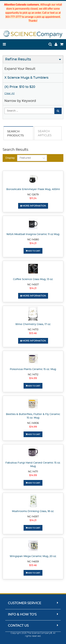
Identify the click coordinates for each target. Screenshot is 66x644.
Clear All (10, 94)
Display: (10, 158)
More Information (33, 206)
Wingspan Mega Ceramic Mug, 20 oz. (33, 556)
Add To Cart (33, 251)
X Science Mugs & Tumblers (26, 78)
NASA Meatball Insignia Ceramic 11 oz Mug (33, 234)
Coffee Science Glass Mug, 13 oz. (33, 279)
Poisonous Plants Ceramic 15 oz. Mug (33, 369)
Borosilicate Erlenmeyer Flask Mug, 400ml (33, 189)
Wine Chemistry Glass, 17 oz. (33, 324)
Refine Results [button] (18, 59)
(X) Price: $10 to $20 (20, 87)
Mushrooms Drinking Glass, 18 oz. (33, 511)
